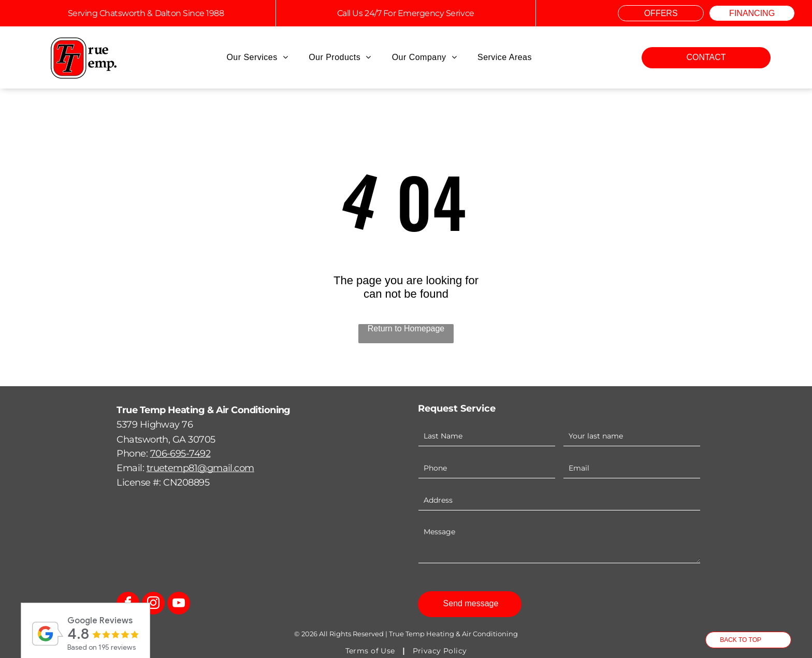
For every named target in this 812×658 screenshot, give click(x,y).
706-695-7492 (180, 454)
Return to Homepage (406, 329)
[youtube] (179, 604)
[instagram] (153, 604)
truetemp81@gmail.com (200, 468)
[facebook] (128, 604)
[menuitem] (257, 57)
